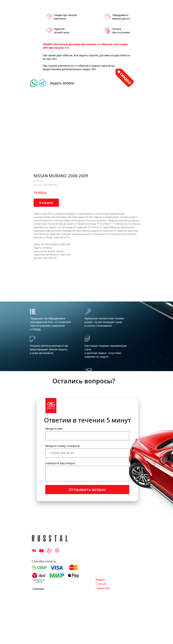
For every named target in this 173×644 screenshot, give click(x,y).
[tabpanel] (86, 337)
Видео (100, 580)
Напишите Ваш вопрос (60, 463)
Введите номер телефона (62, 446)
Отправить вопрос (87, 490)
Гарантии (103, 588)
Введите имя (54, 428)
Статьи (101, 584)
